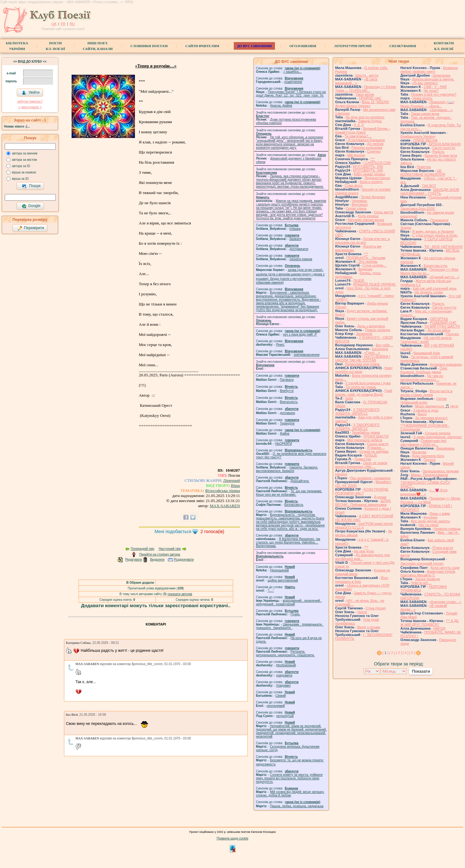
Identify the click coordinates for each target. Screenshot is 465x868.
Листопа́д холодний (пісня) (422, 563)
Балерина (380, 349)
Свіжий (281, 696)
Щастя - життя (367, 75)
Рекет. (280, 345)
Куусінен (430, 517)
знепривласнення (306, 355)
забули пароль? (30, 101)
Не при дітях (364, 551)
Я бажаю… (376, 448)
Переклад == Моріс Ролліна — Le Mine (430, 500)
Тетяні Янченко (373, 197)
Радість (438, 152)
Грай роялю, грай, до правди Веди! (364, 393)
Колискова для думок (362, 364)
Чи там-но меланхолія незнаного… (422, 378)
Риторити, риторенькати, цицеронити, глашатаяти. (285, 653)
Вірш (236, 485)
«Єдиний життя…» (444, 277)
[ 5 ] (412, 653)
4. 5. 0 (359, 125)
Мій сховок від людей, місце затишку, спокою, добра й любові (290, 794)
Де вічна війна (439, 330)
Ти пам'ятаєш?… (358, 136)
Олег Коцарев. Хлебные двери (424, 370)
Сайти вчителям (202, 46)
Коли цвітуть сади (445, 568)
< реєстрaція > (30, 107)
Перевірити (31, 228)
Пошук (31, 186)
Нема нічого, (423, 98)
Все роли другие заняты (430, 521)
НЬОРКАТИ (284, 444)
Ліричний (231, 480)
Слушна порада (438, 433)
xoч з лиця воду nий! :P (300, 334)
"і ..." (271, 591)
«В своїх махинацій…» (356, 81)
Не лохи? (431, 91)
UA (54, 24)
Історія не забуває (374, 451)
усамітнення (293, 82)
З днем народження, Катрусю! (438, 437)
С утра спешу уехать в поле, (435, 235)
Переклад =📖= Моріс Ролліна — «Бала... (427, 104)
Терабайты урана (366, 432)
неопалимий (276, 706)
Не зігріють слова (429, 292)
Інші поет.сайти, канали (98, 46)
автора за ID (21, 166)
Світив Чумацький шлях (424, 400)
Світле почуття (444, 307)
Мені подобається (173, 531)
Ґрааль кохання (377, 330)
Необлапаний (286, 665)
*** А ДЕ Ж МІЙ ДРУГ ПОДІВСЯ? (430, 623)
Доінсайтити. (300, 481)
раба (349, 398)
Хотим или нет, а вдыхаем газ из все (362, 241)
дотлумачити (299, 249)
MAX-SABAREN (225, 506)
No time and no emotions (365, 117)
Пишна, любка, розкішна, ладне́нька (297, 806)
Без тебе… (384, 345)
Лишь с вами (440, 513)
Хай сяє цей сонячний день (435, 288)
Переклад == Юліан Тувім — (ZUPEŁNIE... (366, 89)
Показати (421, 671)
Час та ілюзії (429, 525)
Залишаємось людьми (441, 471)
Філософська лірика (222, 491)
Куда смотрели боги (428, 456)
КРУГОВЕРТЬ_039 (368, 167)
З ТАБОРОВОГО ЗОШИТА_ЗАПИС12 (357, 427)
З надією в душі (426, 410)
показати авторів (180, 594)
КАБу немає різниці (369, 174)
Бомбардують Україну (418, 136)
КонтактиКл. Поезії (444, 46)
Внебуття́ (287, 391)
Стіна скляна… (375, 265)
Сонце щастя (378, 444)
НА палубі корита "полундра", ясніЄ (426, 340)
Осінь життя (383, 212)
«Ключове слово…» (445, 602)
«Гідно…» (372, 353)
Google (31, 206)
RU (72, 24)
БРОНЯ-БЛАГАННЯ (445, 144)
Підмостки (363, 459)
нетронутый (285, 716)
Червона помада (447, 529)
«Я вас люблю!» (425, 83)
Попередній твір (143, 549)
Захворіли (364, 334)
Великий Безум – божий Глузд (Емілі (363, 130)
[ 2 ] (392, 653)
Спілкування (403, 46)
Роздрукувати (184, 560)
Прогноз (452, 334)
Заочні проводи (428, 579)
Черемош (359, 201)
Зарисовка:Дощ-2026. (418, 209)
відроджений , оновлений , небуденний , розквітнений (289, 602)
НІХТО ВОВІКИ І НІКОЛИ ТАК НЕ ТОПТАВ (363, 358)
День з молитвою (371, 326)
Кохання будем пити (441, 155)
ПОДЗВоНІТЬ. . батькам (366, 258)
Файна (285, 434)
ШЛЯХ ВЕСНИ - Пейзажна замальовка (363, 503)
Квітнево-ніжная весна (366, 220)
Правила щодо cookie (232, 838)
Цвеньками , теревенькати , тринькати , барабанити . (290, 626)
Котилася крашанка (446, 364)
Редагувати (133, 560)
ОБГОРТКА (439, 319)
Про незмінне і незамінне (370, 478)
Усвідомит (283, 686)
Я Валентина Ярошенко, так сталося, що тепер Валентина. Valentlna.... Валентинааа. (288, 542)
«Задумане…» (441, 110)
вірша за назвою (24, 172)
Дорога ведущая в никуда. (433, 79)
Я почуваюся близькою (366, 140)
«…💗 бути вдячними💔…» (424, 492)
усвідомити (284, 675)
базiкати (296, 239)
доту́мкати (288, 413)
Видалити (157, 560)
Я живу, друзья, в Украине (433, 231)
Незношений (280, 570)
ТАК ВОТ (429, 186)
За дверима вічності (431, 418)
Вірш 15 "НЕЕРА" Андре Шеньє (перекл (362, 104)
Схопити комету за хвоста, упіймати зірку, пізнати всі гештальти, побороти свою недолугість (289, 778)
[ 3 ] (399, 653)
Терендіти (287, 423)
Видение (365, 269)
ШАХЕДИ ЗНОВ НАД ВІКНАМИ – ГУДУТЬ (430, 192)
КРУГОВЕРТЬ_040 (368, 170)
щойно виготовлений (283, 580)
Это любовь (368, 261)
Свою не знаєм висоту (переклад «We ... (361, 465)
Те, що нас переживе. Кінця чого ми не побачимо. (289, 493)
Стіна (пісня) (376, 608)
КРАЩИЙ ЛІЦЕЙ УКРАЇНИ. (375, 284)
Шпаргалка (442, 75)
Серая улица (356, 208)
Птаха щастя (443, 548)
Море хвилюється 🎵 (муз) (437, 406)
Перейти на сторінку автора (160, 554)
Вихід (422, 414)
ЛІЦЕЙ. (359, 280)
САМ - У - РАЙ (435, 87)
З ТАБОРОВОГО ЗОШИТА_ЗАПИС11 (357, 412)
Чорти (362, 612)
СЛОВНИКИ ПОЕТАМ (149, 46)
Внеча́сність (289, 402)
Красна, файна (281, 106)
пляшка (295, 229)
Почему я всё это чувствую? (434, 94)
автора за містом (25, 160)
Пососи (429, 460)
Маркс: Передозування (429, 475)
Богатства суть (435, 266)
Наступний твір (170, 549)
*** (373, 159)
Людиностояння (377, 178)
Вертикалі (360, 204)
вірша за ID (20, 179)
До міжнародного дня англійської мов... (363, 557)
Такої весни (365, 94)
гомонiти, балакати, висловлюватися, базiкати (287, 469)
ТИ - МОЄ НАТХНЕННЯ (443, 247)
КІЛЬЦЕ (371, 455)
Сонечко (374, 151)
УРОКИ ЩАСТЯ (376, 436)
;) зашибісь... (292, 72)
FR (63, 24)
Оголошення (303, 46)
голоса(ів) (212, 531)
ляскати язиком (301, 259)
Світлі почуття (444, 148)
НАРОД (439, 628)
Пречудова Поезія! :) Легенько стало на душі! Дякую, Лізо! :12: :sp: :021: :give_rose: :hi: (291, 94)
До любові (375, 144)
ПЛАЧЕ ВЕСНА (425, 140)
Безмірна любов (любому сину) (429, 70)
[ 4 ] (405, 653)
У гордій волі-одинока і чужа (368, 383)
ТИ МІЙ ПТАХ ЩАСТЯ (442, 326)
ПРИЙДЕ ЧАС (370, 98)
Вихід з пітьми (369, 627)
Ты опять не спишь (361, 387)
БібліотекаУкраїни (17, 46)
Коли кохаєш (368, 216)
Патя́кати (287, 380)
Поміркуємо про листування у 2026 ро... (424, 443)
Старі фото (353, 186)
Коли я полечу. (371, 182)
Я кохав (380, 497)
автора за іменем (25, 153)
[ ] (385, 653)
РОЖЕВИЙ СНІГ (443, 323)
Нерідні (341, 474)
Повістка (424, 167)
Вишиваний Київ (427, 353)
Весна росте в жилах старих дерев (426, 393)
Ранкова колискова (367, 148)
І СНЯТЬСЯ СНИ (377, 163)
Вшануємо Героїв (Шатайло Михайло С (428, 573)
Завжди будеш (370, 121)
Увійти (31, 93)
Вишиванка (445, 448)
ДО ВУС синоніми (254, 46)
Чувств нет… (421, 583)
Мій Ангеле (356, 155)
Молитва (419, 452)
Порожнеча (439, 220)
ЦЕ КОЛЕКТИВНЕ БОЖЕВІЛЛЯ (423, 173)
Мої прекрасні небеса (365, 440)
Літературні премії (353, 46)
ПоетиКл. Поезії (56, 46)
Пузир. (295, 614)
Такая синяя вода (425, 114)
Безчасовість (294, 505)
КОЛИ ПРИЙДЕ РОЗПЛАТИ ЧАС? (362, 491)
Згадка (406, 228)
